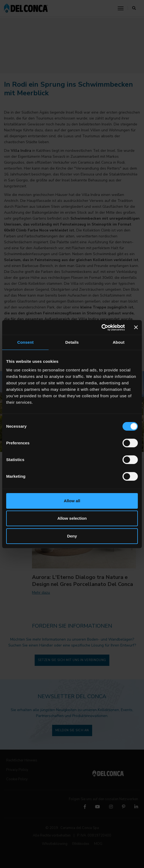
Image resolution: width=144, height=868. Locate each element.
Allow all (72, 501)
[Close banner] (136, 327)
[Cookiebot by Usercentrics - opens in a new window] (101, 328)
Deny (72, 536)
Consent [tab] (25, 342)
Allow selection (72, 518)
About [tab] (118, 342)
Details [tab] (72, 342)
